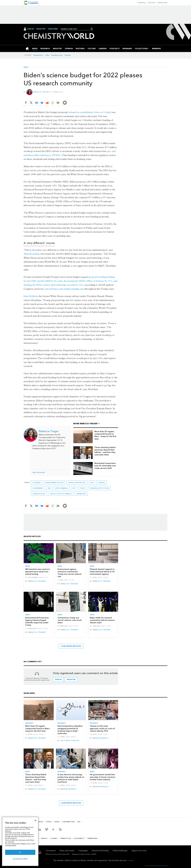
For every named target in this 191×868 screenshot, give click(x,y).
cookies (130, 860)
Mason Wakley (101, 738)
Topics (49, 822)
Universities (81, 494)
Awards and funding (100, 851)
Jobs (47, 55)
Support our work (139, 851)
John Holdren (31, 296)
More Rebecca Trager (85, 424)
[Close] (35, 820)
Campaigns (83, 851)
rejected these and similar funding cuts (64, 289)
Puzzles (68, 55)
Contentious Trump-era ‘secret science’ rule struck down (70, 620)
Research (29, 723)
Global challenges (120, 851)
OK (20, 852)
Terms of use (65, 838)
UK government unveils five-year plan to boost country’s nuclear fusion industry (103, 777)
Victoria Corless (70, 741)
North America (62, 488)
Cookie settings (20, 859)
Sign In (31, 29)
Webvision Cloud (162, 866)
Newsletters (38, 55)
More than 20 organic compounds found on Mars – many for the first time (105, 435)
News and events (67, 851)
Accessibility (79, 838)
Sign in (58, 679)
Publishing (142, 3)
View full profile (38, 472)
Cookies (54, 838)
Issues (57, 822)
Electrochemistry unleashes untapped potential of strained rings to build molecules (70, 730)
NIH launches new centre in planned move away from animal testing (38, 572)
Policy (83, 488)
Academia (37, 483)
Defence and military (77, 483)
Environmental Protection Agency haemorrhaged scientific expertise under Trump (37, 621)
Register (41, 29)
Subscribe (53, 29)
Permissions (92, 838)
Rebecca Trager (41, 92)
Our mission (51, 851)
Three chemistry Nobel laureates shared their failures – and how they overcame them (105, 451)
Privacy (44, 838)
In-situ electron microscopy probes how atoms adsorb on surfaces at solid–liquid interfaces (71, 778)
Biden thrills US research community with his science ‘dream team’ (102, 620)
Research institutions (100, 488)
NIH (49, 488)
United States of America (61, 494)
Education (152, 3)
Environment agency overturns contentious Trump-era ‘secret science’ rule (70, 573)
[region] (20, 841)
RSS (79, 822)
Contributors (68, 822)
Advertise (39, 822)
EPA (92, 483)
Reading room (57, 55)
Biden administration (54, 483)
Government (38, 488)
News (26, 67)
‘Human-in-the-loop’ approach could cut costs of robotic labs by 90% (102, 728)
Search (92, 29)
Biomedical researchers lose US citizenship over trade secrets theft (105, 466)
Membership (162, 3)
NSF (74, 488)
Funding (101, 483)
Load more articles (71, 646)
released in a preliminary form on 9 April (90, 112)
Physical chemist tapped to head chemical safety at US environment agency (102, 572)
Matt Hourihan (31, 254)
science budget (39, 494)
